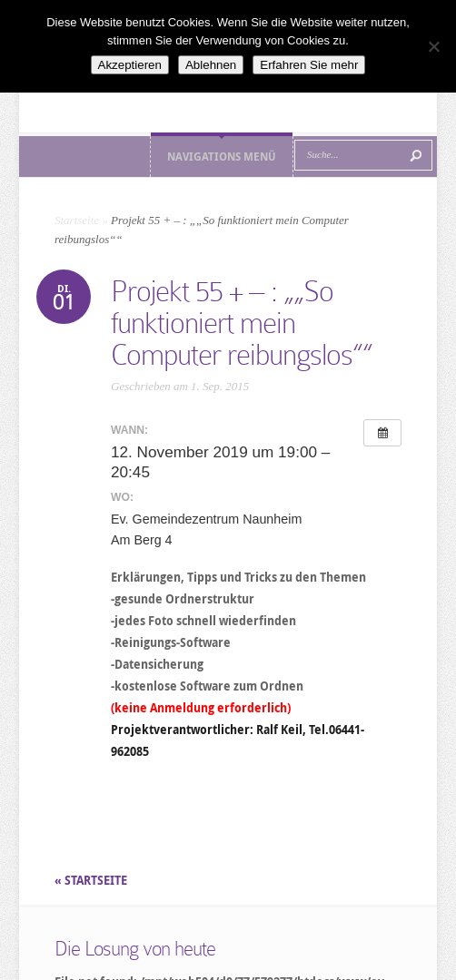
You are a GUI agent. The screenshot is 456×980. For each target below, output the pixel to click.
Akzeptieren (130, 65)
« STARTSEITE (92, 880)
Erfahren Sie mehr (309, 65)
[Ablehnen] (433, 46)
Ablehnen (211, 65)
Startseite (77, 220)
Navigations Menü (222, 157)
